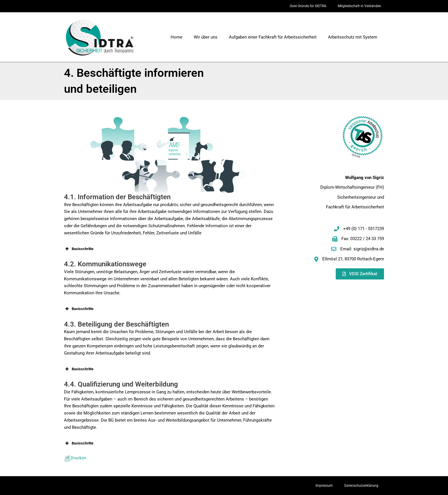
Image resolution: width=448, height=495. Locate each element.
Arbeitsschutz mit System (353, 37)
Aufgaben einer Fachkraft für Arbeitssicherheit (273, 37)
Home (176, 37)
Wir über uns (206, 37)
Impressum (324, 486)
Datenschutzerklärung (361, 486)
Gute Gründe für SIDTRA (308, 6)
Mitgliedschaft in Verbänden (359, 6)
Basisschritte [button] (79, 249)
